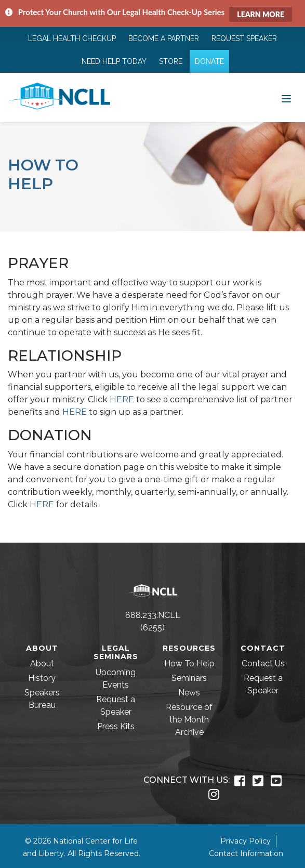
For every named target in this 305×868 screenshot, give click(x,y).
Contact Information (246, 853)
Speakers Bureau (42, 699)
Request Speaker (244, 38)
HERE (122, 399)
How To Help (189, 663)
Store (171, 61)
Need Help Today (114, 61)
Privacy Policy (246, 841)
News (189, 693)
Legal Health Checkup (72, 38)
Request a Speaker (116, 706)
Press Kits (116, 726)
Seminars (189, 678)
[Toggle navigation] (286, 98)
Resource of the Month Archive (189, 720)
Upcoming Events (116, 679)
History (42, 678)
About (42, 663)
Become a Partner (164, 38)
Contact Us (263, 663)
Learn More (261, 14)
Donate (209, 61)
